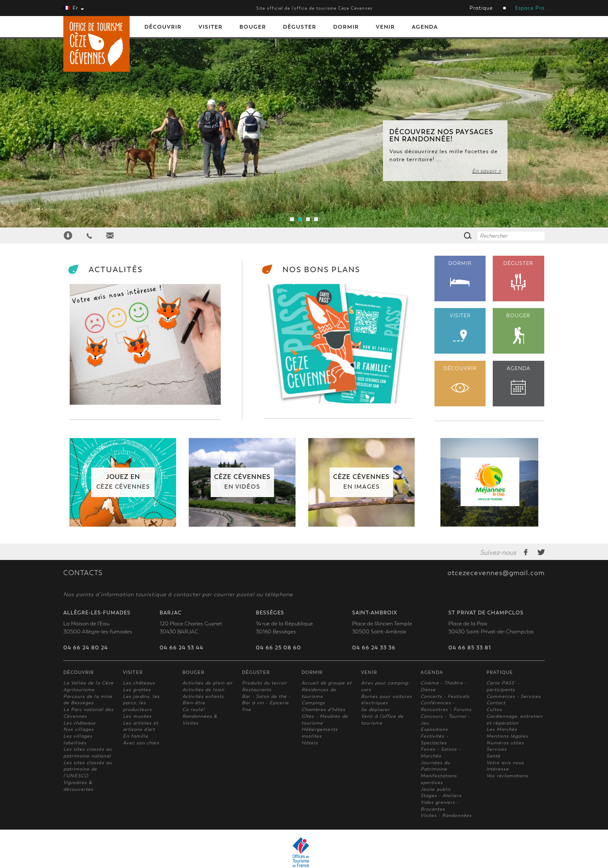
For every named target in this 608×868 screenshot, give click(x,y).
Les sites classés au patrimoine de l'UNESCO (88, 769)
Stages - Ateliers (441, 796)
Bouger (253, 27)
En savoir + (487, 171)
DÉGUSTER (518, 276)
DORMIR (460, 273)
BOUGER (518, 329)
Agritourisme (79, 690)
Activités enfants (203, 696)
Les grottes (137, 690)
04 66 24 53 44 (182, 648)
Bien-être (194, 703)
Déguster (300, 27)
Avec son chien (141, 743)
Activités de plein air (208, 683)
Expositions (434, 729)
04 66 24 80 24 (86, 648)
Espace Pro (530, 8)
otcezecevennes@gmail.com (496, 573)
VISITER (460, 327)
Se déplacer (375, 710)
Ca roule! (194, 710)
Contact (496, 703)
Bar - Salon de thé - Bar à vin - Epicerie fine (266, 703)
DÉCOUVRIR (460, 379)
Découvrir (163, 27)
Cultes (494, 710)
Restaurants (257, 690)
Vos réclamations (507, 776)
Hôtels (310, 743)
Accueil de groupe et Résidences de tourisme (327, 690)
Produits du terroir (265, 683)
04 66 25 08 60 (278, 648)
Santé (493, 756)
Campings (313, 703)
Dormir (346, 27)
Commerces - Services (514, 696)
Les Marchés (502, 729)
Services (497, 749)
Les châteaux (79, 723)
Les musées (137, 716)
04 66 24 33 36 (374, 648)
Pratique (481, 8)
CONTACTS (83, 573)
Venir (385, 27)
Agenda (425, 27)
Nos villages (79, 729)
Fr (74, 8)
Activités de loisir (204, 690)
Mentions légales (507, 736)
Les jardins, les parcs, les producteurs (141, 703)
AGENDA (518, 380)
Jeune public (436, 789)
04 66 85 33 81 (470, 648)
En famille (136, 736)
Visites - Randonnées (446, 815)
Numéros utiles (505, 743)
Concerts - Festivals (445, 696)
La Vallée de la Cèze (88, 683)
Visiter (210, 27)
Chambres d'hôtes (323, 710)
